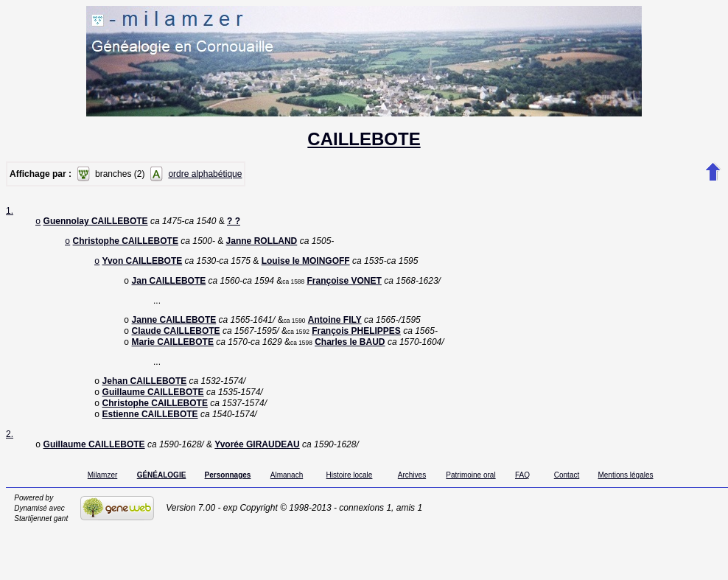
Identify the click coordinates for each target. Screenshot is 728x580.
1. (10, 211)
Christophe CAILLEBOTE (126, 244)
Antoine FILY (335, 327)
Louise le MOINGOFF (306, 265)
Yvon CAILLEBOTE (143, 265)
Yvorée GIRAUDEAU (257, 462)
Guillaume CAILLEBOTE (153, 405)
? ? (234, 223)
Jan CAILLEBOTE (169, 287)
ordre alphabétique (205, 174)
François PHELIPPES (356, 340)
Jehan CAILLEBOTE (145, 393)
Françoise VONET (344, 287)
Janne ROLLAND (262, 244)
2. (10, 450)
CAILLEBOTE (364, 139)
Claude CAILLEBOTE (176, 340)
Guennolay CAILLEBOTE (96, 223)
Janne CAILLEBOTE (174, 327)
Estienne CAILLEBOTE (150, 430)
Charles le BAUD (350, 352)
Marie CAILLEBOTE (173, 352)
